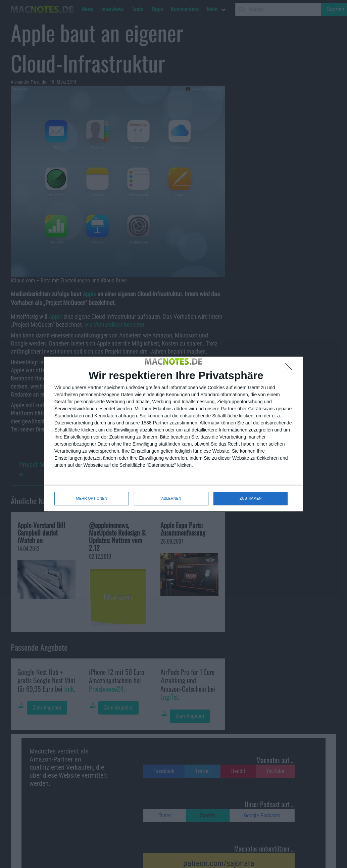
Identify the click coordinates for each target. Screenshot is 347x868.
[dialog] (173, 434)
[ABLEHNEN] (291, 369)
